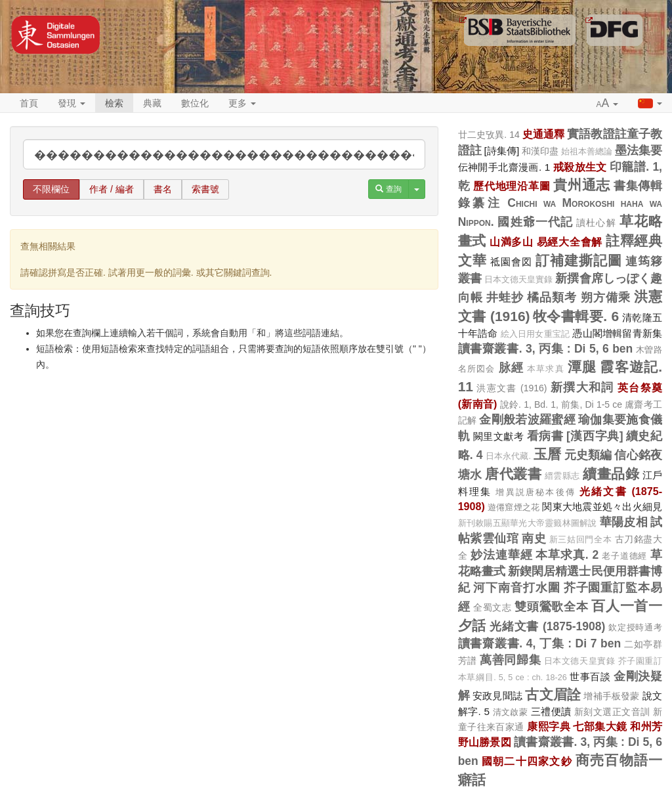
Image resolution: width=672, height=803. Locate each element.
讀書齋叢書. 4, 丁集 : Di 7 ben (539, 643)
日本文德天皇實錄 (519, 280)
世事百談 (590, 677)
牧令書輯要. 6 (576, 316)
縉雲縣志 (562, 476)
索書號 (205, 189)
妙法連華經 (501, 555)
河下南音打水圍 (516, 588)
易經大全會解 (570, 242)
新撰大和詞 (582, 387)
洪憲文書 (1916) (512, 388)
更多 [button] (242, 103)
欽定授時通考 (635, 627)
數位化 (195, 103)
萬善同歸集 (510, 660)
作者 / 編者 (112, 189)
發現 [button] (72, 103)
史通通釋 (543, 134)
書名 (163, 189)
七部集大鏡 (600, 726)
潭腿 (582, 367)
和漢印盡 (540, 151)
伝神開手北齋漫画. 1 (504, 167)
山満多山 (512, 242)
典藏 (152, 103)
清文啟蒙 (511, 712)
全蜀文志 (493, 607)
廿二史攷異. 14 (489, 135)
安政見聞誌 (497, 696)
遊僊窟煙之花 (514, 507)
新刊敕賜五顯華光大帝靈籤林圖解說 (528, 523)
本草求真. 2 (567, 555)
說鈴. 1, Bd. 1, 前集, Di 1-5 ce (561, 404)
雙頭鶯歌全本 (551, 607)
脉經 (511, 368)
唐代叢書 (513, 474)
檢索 (114, 103)
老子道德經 (624, 556)
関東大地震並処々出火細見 (602, 507)
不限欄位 (51, 189)
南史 (534, 538)
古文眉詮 (553, 694)
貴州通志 (582, 185)
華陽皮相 (624, 522)
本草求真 (546, 369)
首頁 (29, 103)
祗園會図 (511, 262)
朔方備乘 (606, 297)
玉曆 (547, 454)
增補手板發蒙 (611, 696)
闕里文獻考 (499, 436)
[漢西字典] (595, 436)
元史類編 (588, 455)
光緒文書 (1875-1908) (547, 626)
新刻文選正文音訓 (612, 712)
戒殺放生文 (580, 167)
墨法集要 (639, 150)
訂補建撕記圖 (579, 260)
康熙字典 (549, 726)
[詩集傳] (502, 151)
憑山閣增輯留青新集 (617, 333)
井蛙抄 (505, 297)
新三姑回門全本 (580, 540)
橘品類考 (552, 297)
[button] (608, 104)
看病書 (545, 436)
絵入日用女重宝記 (535, 334)
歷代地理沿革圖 (512, 186)
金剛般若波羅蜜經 (527, 420)
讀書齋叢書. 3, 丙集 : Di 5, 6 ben (546, 349)
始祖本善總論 (587, 152)
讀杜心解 (596, 223)
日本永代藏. (508, 456)
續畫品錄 (611, 474)
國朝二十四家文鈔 (527, 761)
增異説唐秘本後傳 (535, 492)
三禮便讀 (551, 711)
